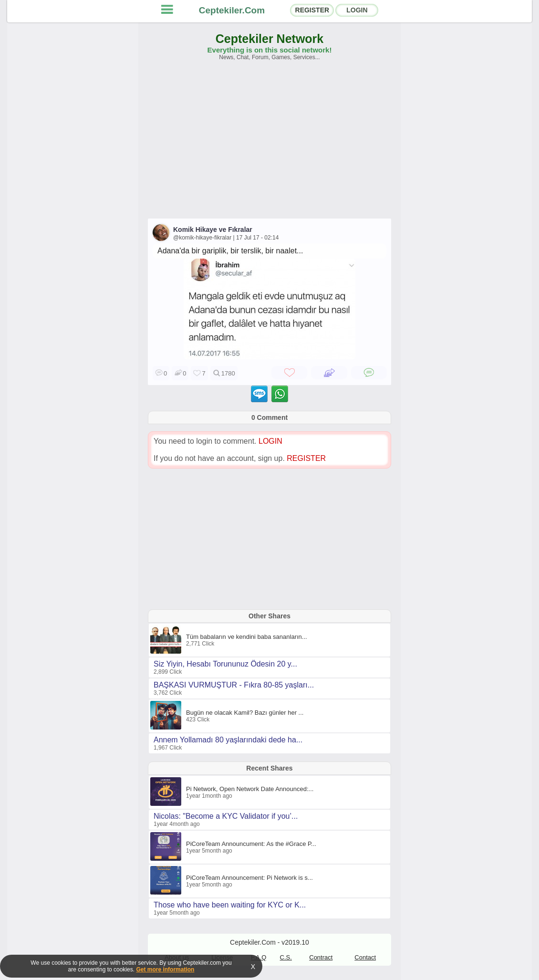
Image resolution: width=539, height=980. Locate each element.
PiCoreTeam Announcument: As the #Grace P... (251, 844)
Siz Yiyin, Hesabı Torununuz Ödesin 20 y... (225, 664)
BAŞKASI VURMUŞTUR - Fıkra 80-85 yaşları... (234, 685)
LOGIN (357, 10)
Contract (321, 957)
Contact (365, 957)
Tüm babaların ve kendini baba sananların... (247, 637)
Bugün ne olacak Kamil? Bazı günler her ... (245, 713)
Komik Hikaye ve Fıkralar (213, 229)
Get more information (165, 970)
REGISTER (312, 10)
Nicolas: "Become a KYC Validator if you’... (226, 816)
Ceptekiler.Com (232, 10)
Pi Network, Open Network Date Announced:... (250, 789)
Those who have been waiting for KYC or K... (230, 905)
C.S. (286, 957)
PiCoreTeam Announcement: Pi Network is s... (249, 878)
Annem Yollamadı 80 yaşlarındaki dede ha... (228, 740)
